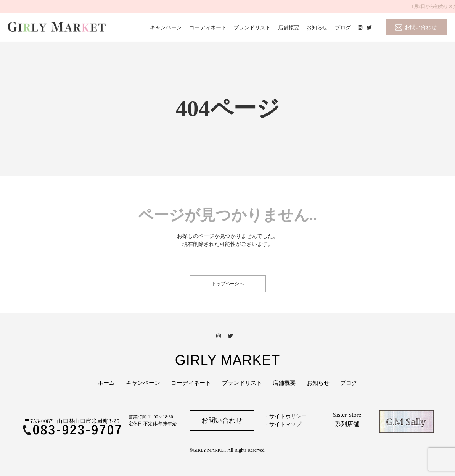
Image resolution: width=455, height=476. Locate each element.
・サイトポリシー (285, 416)
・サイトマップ (283, 424)
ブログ (343, 28)
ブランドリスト (252, 28)
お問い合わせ (421, 27)
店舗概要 (289, 28)
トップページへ (228, 284)
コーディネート (208, 28)
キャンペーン (166, 28)
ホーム (106, 383)
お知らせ (317, 28)
